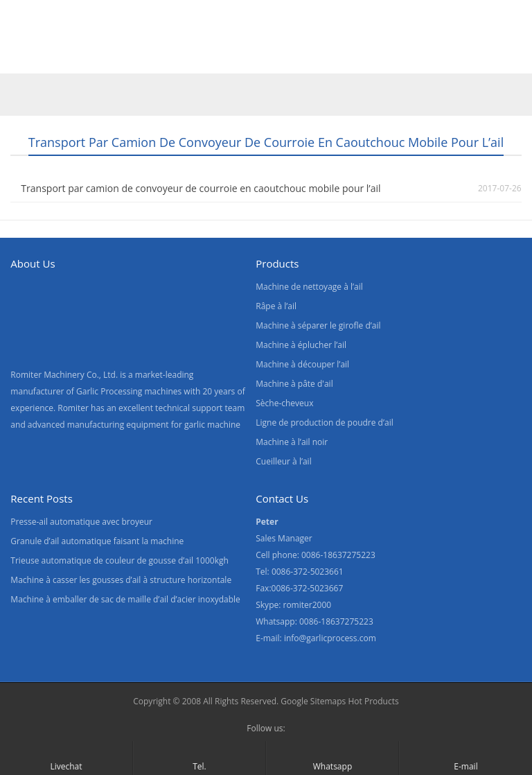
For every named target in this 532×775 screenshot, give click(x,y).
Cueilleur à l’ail (283, 461)
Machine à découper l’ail (302, 364)
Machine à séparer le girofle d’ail (318, 325)
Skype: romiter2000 (293, 605)
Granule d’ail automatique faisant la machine (97, 541)
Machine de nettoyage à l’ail (309, 287)
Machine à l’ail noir (292, 442)
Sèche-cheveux (284, 403)
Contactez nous (280, 58)
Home (27, 58)
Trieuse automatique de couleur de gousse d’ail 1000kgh (119, 560)
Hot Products (373, 701)
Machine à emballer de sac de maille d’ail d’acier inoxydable (125, 599)
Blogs (355, 58)
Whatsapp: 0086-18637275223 (314, 621)
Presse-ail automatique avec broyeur (81, 522)
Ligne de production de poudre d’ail (324, 423)
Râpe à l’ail (276, 306)
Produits (87, 58)
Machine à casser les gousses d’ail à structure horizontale (121, 580)
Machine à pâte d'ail (294, 384)
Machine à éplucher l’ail (301, 345)
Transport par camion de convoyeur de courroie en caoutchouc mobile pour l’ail (201, 188)
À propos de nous (175, 58)
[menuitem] (420, 59)
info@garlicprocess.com (330, 638)
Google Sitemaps (313, 701)
